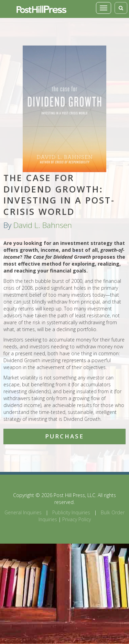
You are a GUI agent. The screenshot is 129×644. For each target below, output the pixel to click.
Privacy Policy (77, 519)
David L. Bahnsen (43, 225)
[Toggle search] (121, 8)
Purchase (64, 436)
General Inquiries (23, 512)
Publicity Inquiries (71, 512)
